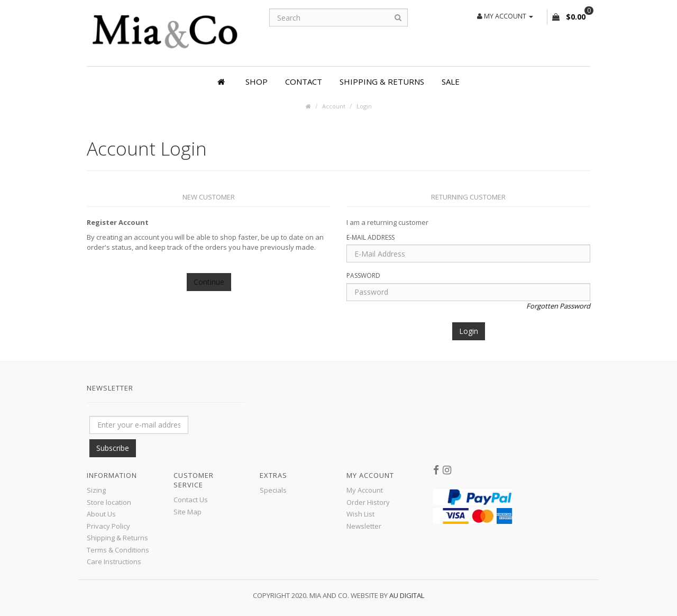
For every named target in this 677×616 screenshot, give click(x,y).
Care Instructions (114, 561)
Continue (209, 282)
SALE (451, 81)
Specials (273, 490)
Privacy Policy (108, 526)
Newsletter (364, 526)
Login (364, 106)
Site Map (187, 512)
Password (363, 275)
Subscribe (113, 448)
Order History (368, 502)
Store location (109, 502)
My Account (365, 490)
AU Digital (407, 595)
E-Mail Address (370, 237)
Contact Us (191, 500)
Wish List (360, 514)
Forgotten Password (558, 306)
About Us (101, 514)
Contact (304, 81)
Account (334, 106)
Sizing (96, 490)
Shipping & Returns (382, 81)
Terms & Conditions (118, 550)
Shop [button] (257, 81)
